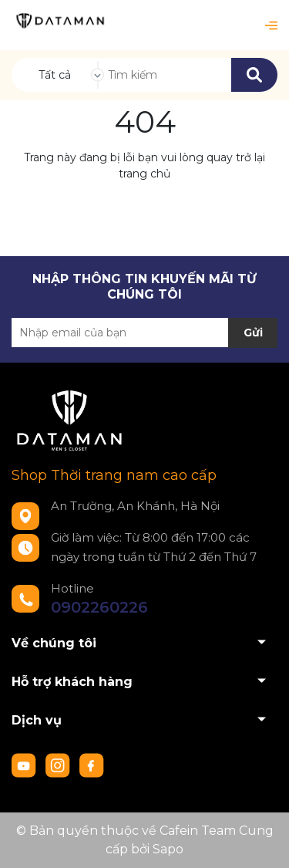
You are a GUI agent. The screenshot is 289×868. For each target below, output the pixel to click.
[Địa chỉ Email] (144, 333)
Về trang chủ (144, 209)
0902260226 (99, 607)
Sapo (168, 849)
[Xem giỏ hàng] (246, 25)
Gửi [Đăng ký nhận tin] (253, 333)
